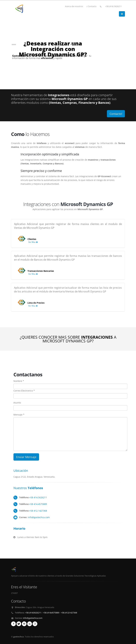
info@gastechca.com (39, 517)
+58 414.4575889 (38, 504)
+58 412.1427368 (38, 511)
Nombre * (19, 381)
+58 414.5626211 (38, 497)
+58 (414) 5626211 (113, 6)
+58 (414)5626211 (33, 613)
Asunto (17, 403)
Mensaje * (19, 415)
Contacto (91, 6)
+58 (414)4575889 (51, 613)
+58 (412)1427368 (69, 613)
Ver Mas (30, 242)
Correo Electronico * (24, 391)
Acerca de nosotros (74, 6)
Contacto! (116, 114)
